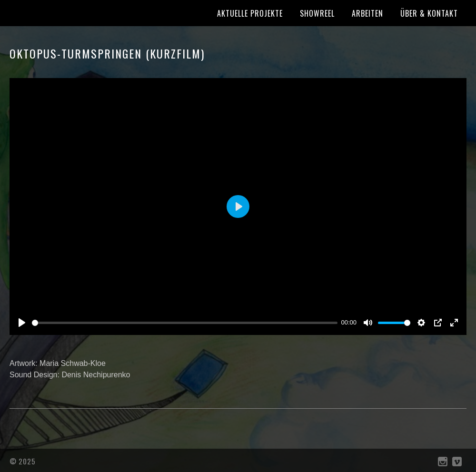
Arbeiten (367, 13)
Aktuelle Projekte (250, 13)
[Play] (22, 323)
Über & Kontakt (429, 13)
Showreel (317, 13)
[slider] (185, 323)
